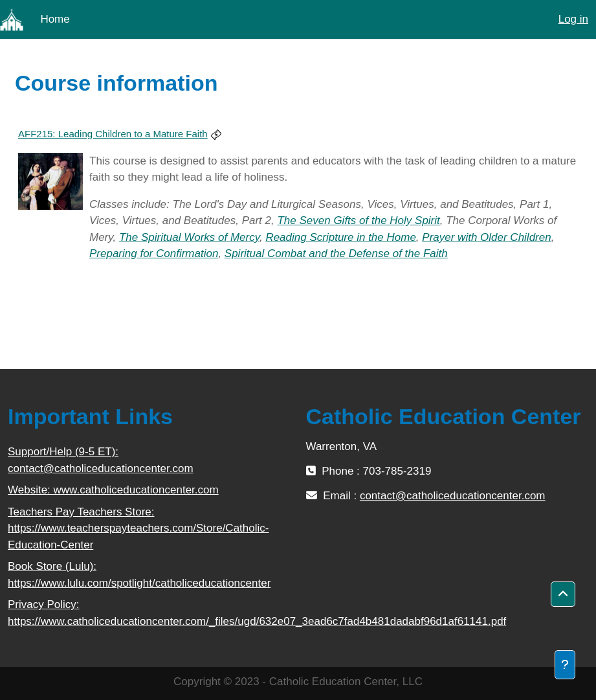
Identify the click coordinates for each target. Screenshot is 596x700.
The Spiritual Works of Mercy (189, 237)
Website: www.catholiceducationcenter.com (113, 490)
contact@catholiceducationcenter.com (453, 496)
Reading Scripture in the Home (340, 237)
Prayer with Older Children (486, 237)
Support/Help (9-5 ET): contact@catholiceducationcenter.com (101, 460)
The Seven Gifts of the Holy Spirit (358, 220)
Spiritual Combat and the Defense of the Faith (336, 254)
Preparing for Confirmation (154, 254)
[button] (563, 594)
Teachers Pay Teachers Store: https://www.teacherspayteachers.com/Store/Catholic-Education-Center (138, 528)
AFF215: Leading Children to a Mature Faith (113, 134)
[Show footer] (565, 665)
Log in (573, 19)
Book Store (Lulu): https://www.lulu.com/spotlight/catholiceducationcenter (139, 575)
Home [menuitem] (55, 19)
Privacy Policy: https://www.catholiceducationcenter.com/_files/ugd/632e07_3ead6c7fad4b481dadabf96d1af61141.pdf (149, 613)
